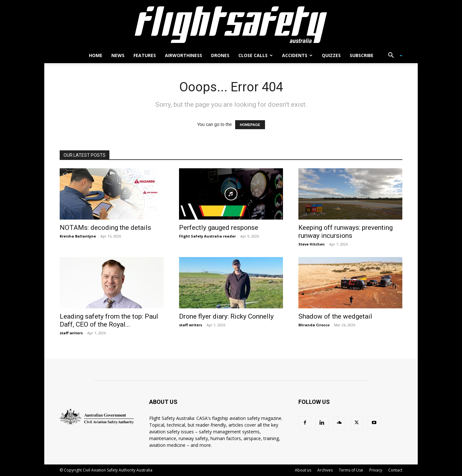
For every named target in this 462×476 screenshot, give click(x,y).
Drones (220, 55)
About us (303, 470)
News (118, 55)
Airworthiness (184, 55)
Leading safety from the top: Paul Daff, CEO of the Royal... (109, 320)
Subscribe (362, 55)
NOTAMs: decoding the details (105, 228)
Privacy (376, 470)
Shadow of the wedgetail (335, 316)
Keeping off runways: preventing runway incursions (346, 232)
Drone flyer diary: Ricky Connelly (226, 316)
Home (96, 55)
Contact (395, 470)
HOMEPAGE (250, 125)
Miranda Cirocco (314, 325)
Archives (325, 470)
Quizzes (331, 55)
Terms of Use (351, 470)
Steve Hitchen (312, 244)
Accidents (297, 55)
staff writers (71, 333)
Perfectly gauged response (219, 228)
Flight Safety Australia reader (207, 236)
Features (145, 55)
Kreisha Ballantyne (78, 236)
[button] (393, 56)
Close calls (256, 55)
